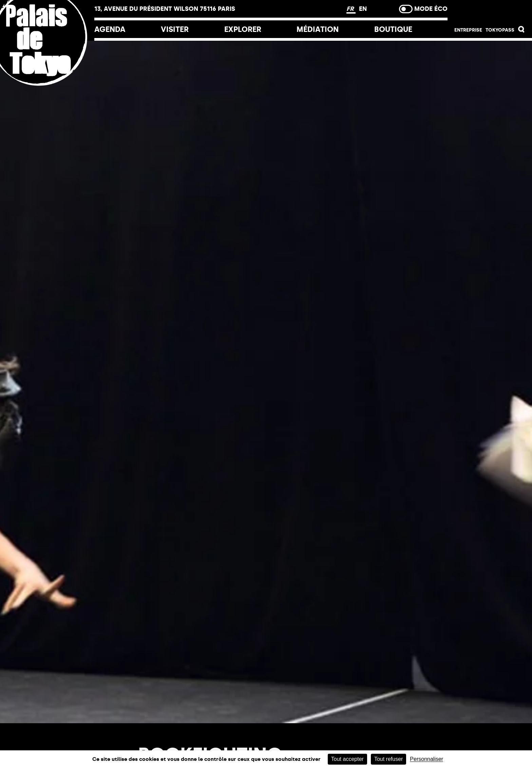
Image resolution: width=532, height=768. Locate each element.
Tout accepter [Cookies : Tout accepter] (347, 759)
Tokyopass (500, 30)
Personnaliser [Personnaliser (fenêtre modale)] (426, 759)
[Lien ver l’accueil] (47, 82)
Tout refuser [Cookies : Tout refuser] (388, 759)
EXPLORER (243, 29)
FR (351, 9)
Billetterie (490, 11)
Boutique (393, 29)
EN (363, 9)
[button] (521, 31)
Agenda (110, 29)
